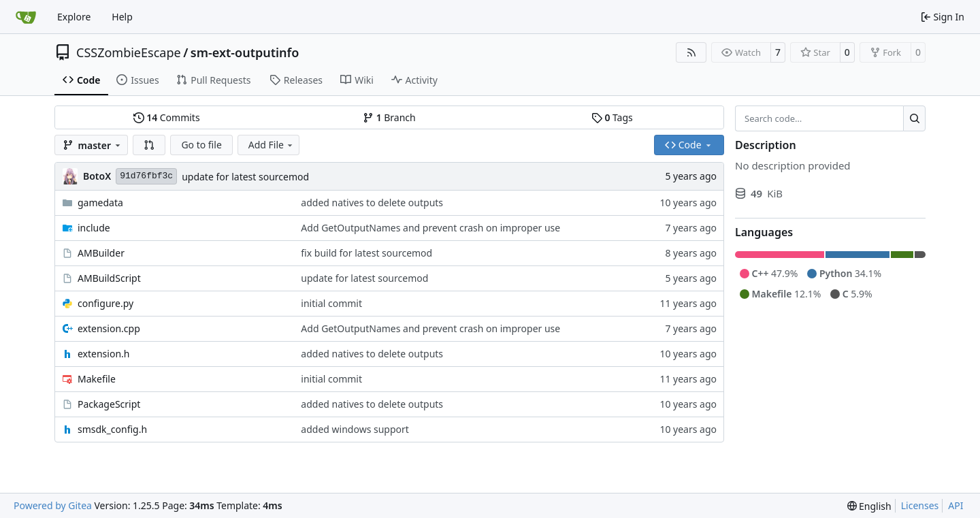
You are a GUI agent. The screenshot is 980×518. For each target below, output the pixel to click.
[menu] (869, 506)
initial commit (331, 303)
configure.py (105, 303)
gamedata (100, 203)
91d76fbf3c (146, 176)
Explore (74, 17)
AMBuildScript (109, 278)
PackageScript (109, 404)
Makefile (97, 379)
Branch (389, 117)
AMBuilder (101, 253)
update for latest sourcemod (245, 177)
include (94, 228)
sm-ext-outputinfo (245, 52)
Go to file (201, 145)
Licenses (920, 505)
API (955, 505)
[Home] (26, 17)
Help (122, 17)
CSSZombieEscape (129, 52)
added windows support (355, 429)
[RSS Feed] (691, 52)
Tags (612, 117)
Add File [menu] (272, 145)
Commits (167, 117)
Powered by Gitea (53, 505)
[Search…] (914, 118)
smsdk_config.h (112, 429)
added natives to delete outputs (372, 203)
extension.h (103, 354)
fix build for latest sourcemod (366, 253)
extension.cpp (109, 328)
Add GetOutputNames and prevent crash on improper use (430, 228)
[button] (149, 145)
